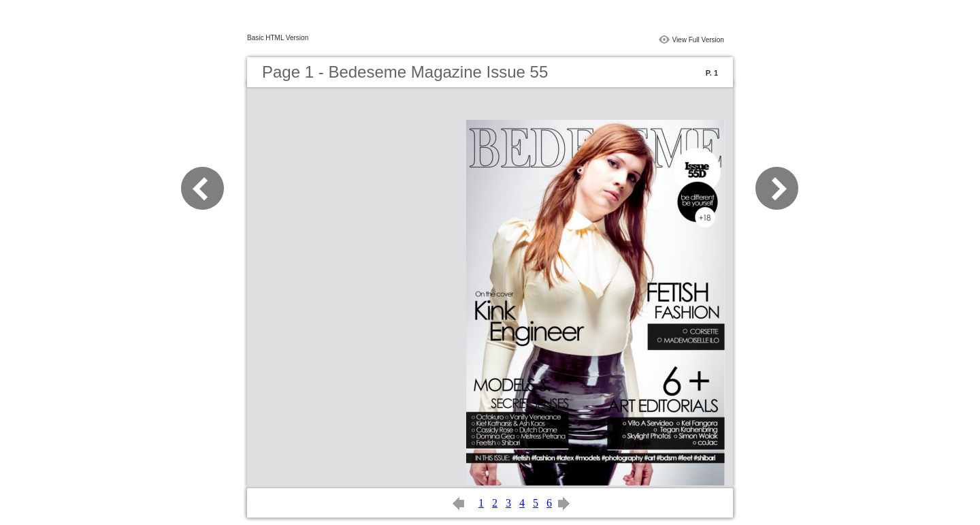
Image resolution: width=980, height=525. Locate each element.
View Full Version (698, 40)
